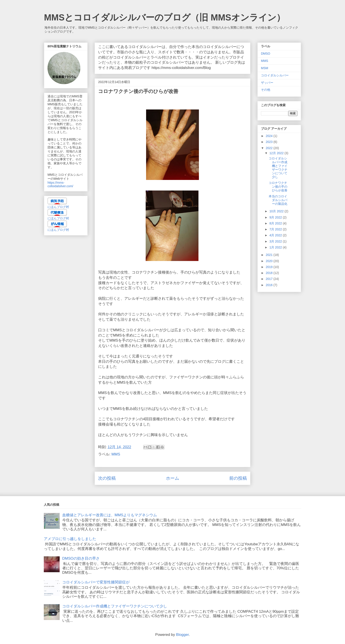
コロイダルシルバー (275, 75)
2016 (270, 285)
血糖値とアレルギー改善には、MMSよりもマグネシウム (110, 515)
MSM (265, 68)
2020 (270, 261)
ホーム (172, 478)
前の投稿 (238, 478)
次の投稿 (107, 478)
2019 (270, 267)
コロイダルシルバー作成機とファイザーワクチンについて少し (278, 168)
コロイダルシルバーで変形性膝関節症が (96, 582)
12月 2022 (277, 153)
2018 (270, 273)
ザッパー (267, 83)
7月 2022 (276, 229)
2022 (270, 148)
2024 (270, 136)
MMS (116, 454)
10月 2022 (277, 211)
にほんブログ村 (58, 207)
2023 (270, 142)
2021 (270, 255)
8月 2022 (276, 223)
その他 (266, 90)
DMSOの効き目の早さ (81, 558)
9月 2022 (276, 217)
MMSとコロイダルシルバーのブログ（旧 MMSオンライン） (165, 17)
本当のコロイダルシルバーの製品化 (278, 200)
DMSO (266, 54)
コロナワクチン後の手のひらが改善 (278, 187)
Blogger (182, 635)
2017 (270, 279)
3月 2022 (276, 241)
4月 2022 (276, 235)
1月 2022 (276, 247)
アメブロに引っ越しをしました (70, 539)
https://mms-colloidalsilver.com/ (60, 184)
